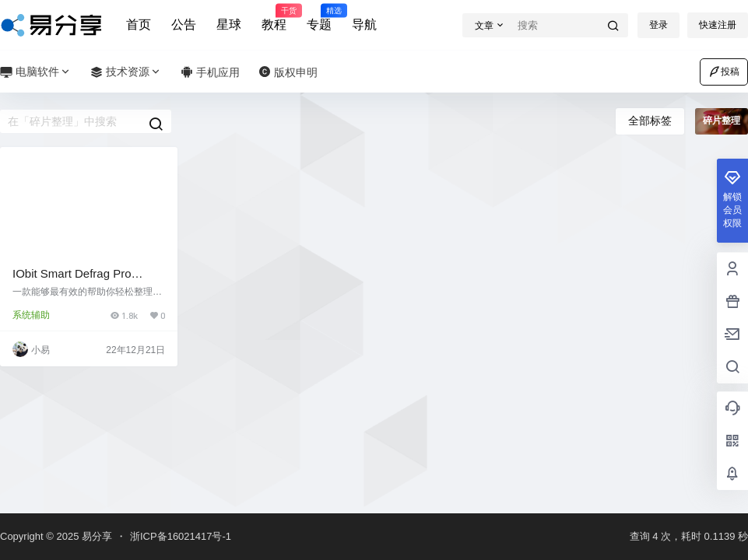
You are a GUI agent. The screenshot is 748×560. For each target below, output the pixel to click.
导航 (364, 24)
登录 (658, 25)
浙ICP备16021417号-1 (181, 536)
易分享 (95, 536)
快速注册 (718, 25)
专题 (319, 18)
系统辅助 (31, 315)
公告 (184, 24)
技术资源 (126, 72)
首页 (139, 24)
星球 (229, 24)
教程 (274, 18)
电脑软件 (36, 72)
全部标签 (650, 121)
